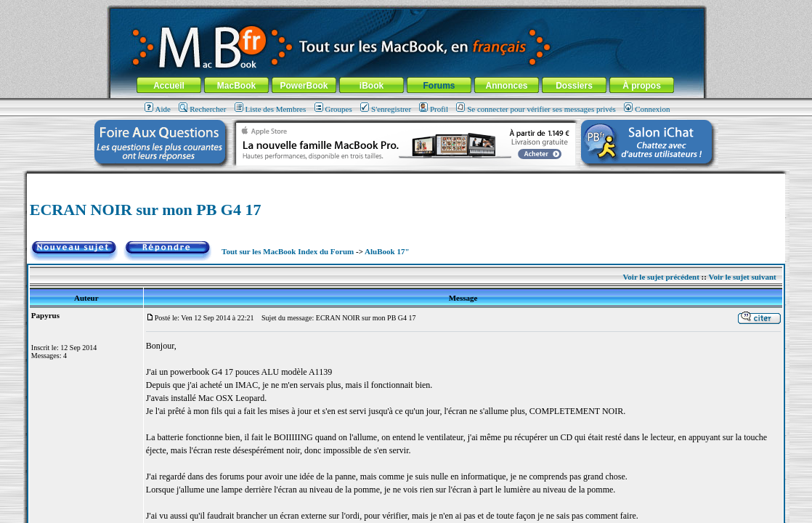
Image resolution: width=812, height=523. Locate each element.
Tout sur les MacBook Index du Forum (288, 251)
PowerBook (304, 86)
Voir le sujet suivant (742, 277)
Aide (158, 109)
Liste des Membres (271, 109)
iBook (372, 86)
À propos (642, 86)
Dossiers (574, 86)
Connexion (647, 109)
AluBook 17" (387, 251)
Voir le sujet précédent (661, 277)
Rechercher (202, 109)
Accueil (169, 86)
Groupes (333, 109)
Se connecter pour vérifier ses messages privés (536, 109)
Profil (434, 109)
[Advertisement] (406, 179)
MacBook (236, 86)
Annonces (506, 86)
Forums (439, 86)
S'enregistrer (386, 109)
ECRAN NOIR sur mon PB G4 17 (146, 210)
